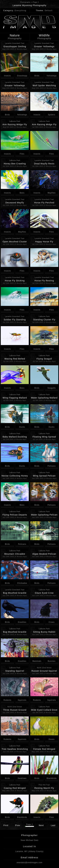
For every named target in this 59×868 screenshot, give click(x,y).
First (6, 825)
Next (41, 825)
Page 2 (29, 824)
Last (53, 825)
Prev (18, 825)
